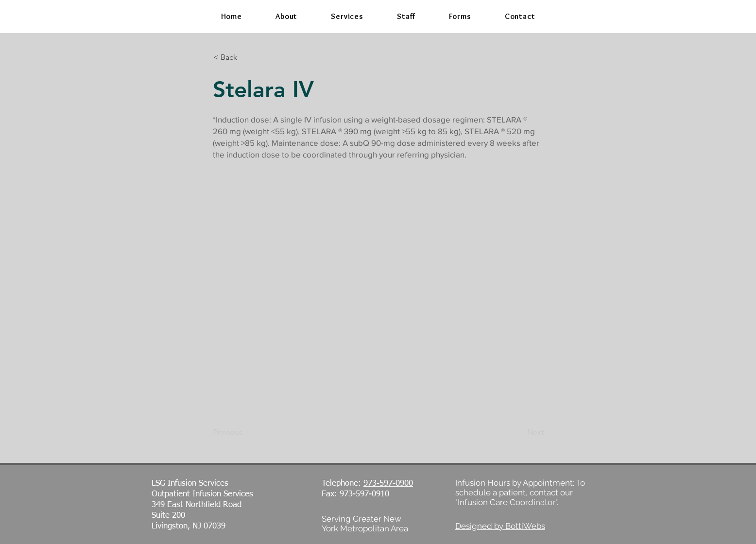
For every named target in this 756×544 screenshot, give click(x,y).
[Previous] (245, 433)
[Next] (519, 433)
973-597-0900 (388, 483)
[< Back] (245, 57)
